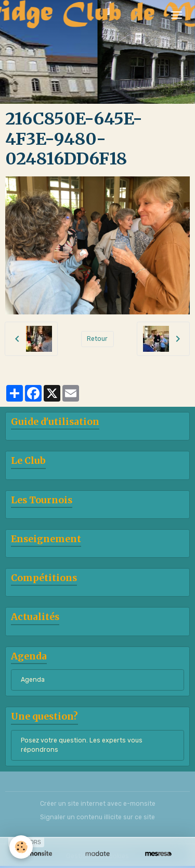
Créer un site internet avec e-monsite (98, 804)
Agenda (33, 680)
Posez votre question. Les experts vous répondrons (82, 745)
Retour (97, 339)
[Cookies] (21, 847)
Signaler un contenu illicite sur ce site (97, 817)
